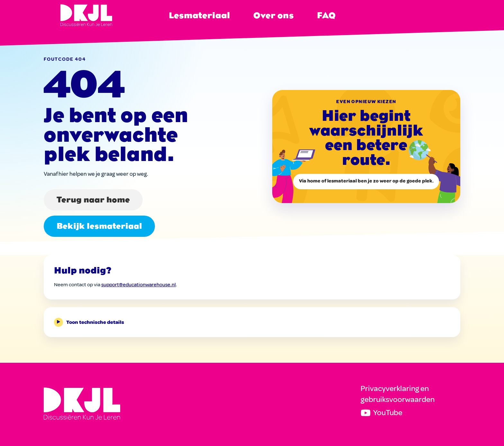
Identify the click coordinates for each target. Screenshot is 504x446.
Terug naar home (93, 200)
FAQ (326, 15)
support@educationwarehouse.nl (139, 285)
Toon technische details (89, 322)
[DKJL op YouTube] (410, 413)
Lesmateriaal (199, 15)
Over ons (274, 15)
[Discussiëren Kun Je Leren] (82, 403)
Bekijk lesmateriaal (99, 226)
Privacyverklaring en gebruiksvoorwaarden (398, 394)
